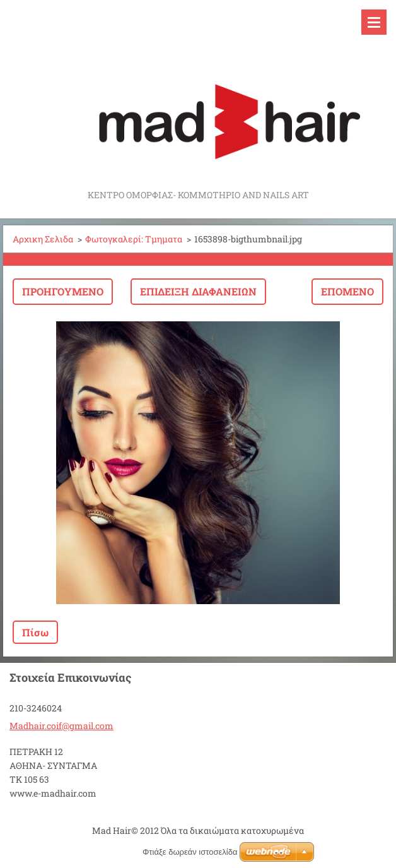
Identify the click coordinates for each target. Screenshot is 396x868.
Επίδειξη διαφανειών (198, 291)
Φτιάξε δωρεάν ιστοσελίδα (190, 852)
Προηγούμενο (63, 291)
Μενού (374, 22)
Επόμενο (347, 291)
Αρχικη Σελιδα (43, 239)
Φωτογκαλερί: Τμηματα (134, 239)
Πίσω (35, 632)
